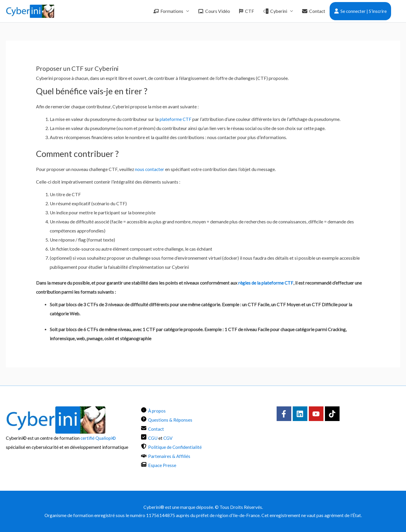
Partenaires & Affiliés (169, 456)
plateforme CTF (176, 119)
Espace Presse (162, 465)
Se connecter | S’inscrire (360, 11)
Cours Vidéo (214, 11)
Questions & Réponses (170, 420)
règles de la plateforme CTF (266, 283)
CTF (247, 11)
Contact (314, 11)
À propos (157, 411)
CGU (153, 438)
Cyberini (275, 11)
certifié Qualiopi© (98, 438)
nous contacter (150, 169)
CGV (168, 438)
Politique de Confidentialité (175, 447)
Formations (168, 11)
